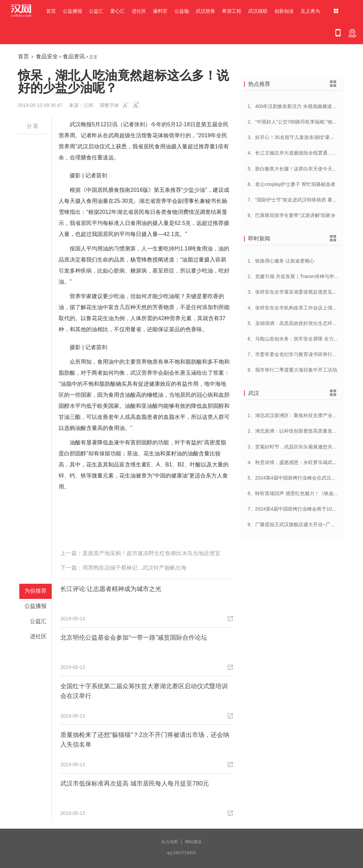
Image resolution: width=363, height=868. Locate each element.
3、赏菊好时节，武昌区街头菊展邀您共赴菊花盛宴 (302, 447)
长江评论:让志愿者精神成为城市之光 (111, 589)
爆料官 (160, 11)
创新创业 (284, 11)
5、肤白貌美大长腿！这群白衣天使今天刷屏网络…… (304, 169)
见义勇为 (310, 11)
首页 (51, 11)
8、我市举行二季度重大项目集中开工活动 (292, 370)
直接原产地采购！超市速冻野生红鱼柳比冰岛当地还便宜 (151, 553)
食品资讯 (74, 56)
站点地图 (170, 842)
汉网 (88, 105)
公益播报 (72, 11)
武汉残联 (258, 11)
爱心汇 (118, 11)
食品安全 (47, 56)
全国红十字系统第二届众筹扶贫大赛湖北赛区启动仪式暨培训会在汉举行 (144, 691)
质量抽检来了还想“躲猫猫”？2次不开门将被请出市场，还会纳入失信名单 (145, 740)
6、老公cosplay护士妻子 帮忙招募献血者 (291, 184)
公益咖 (182, 11)
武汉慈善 (205, 11)
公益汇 (96, 11)
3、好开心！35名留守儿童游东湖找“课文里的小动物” (304, 137)
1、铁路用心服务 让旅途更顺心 (281, 261)
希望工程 (232, 11)
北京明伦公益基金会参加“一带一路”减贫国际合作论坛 (134, 638)
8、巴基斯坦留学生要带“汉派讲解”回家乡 (291, 215)
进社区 (139, 11)
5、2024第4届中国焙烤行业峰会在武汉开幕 (294, 478)
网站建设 (193, 842)
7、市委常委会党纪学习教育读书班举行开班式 (297, 354)
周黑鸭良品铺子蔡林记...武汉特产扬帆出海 (134, 568)
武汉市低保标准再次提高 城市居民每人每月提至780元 (135, 783)
